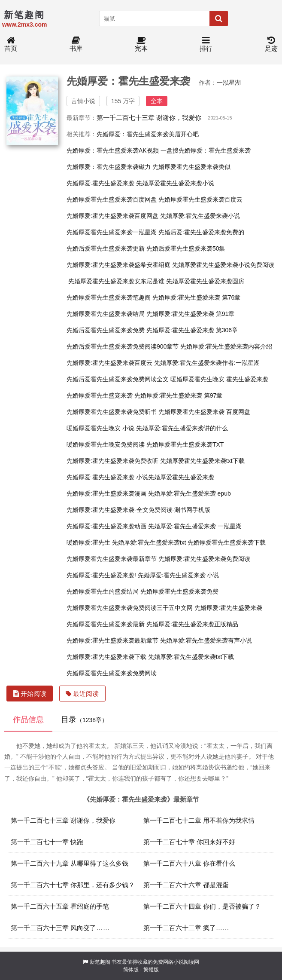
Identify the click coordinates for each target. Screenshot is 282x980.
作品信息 (28, 720)
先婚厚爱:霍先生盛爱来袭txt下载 (191, 657)
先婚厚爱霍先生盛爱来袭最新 (106, 624)
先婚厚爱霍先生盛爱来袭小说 (175, 183)
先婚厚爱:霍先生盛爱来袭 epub (190, 493)
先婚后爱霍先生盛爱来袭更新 (106, 248)
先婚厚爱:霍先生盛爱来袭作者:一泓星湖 (207, 363)
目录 (84, 720)
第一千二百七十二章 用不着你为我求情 (199, 820)
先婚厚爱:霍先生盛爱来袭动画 (106, 526)
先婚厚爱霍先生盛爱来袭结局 (106, 314)
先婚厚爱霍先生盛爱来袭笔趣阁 (109, 297)
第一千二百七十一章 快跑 (47, 842)
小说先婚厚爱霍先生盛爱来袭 (175, 477)
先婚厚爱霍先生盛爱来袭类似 (191, 167)
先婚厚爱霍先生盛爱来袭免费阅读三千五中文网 (130, 608)
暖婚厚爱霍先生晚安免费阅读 (106, 444)
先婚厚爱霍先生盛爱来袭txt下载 (202, 461)
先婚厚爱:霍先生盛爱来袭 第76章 (196, 297)
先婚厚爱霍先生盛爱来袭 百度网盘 (204, 412)
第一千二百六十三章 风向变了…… (60, 928)
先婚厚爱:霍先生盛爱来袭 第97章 (178, 395)
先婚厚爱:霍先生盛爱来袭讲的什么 (182, 428)
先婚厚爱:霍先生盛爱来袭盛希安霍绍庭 (118, 265)
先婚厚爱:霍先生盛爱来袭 (228, 608)
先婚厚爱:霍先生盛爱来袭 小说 (179, 575)
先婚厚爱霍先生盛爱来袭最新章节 (112, 559)
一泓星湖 (229, 83)
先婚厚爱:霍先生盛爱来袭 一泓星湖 (195, 526)
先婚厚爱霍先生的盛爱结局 (103, 591)
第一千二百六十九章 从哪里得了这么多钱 (70, 863)
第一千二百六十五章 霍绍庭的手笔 (60, 906)
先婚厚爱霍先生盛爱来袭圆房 (205, 281)
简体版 (131, 970)
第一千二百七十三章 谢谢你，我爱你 (149, 118)
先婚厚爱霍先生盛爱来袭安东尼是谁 (116, 281)
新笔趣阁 (100, 962)
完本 (141, 44)
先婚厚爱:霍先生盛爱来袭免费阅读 (204, 559)
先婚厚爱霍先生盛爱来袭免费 (179, 591)
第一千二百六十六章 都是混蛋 (186, 885)
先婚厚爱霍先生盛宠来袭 (100, 395)
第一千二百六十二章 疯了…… (186, 928)
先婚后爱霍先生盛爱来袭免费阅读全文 (118, 379)
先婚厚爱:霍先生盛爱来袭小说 (200, 216)
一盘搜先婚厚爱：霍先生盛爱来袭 (206, 150)
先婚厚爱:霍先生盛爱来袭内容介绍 (226, 346)
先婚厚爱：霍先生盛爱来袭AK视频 (113, 150)
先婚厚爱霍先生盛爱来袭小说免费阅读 (223, 265)
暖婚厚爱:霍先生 (88, 542)
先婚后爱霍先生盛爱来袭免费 (106, 330)
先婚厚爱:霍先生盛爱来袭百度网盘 (112, 216)
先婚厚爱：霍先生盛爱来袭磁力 (109, 167)
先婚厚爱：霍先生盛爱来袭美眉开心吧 (148, 134)
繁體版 (151, 970)
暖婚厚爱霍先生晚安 (197, 379)
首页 (11, 44)
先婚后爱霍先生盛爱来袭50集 (186, 248)
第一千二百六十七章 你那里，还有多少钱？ (73, 885)
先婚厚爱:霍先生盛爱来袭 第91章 (190, 314)
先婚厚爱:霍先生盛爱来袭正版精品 (192, 624)
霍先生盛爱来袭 (247, 379)
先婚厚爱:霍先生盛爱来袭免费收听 (112, 461)
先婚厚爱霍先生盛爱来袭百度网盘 (112, 199)
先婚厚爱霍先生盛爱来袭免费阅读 (112, 673)
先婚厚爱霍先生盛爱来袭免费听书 (112, 412)
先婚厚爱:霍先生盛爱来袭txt (149, 542)
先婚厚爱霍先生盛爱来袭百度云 (200, 199)
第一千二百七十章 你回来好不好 (189, 842)
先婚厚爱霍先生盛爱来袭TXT (185, 444)
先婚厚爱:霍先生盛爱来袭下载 (106, 657)
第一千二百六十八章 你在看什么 (189, 863)
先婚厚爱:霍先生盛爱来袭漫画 (106, 493)
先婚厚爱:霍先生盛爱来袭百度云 (109, 363)
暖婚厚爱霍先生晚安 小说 (100, 428)
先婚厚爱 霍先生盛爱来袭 (100, 477)
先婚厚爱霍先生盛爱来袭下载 (227, 542)
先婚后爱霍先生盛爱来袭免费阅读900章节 (123, 346)
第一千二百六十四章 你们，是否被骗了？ (202, 906)
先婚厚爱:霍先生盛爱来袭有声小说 (206, 640)
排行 (206, 44)
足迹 (271, 44)
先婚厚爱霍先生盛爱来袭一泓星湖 (112, 232)
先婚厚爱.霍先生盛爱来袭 (100, 183)
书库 (76, 44)
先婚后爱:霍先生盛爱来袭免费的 (201, 232)
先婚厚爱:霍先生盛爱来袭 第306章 (192, 330)
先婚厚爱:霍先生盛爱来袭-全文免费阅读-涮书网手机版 (138, 510)
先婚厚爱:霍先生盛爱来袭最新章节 (112, 640)
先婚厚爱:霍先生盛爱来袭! (101, 575)
